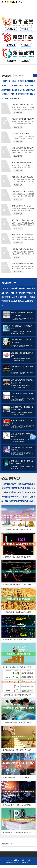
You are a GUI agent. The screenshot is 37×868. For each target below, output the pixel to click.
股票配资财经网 (22, 862)
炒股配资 (17, 271)
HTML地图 (27, 860)
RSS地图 (21, 860)
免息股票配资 (18, 127)
